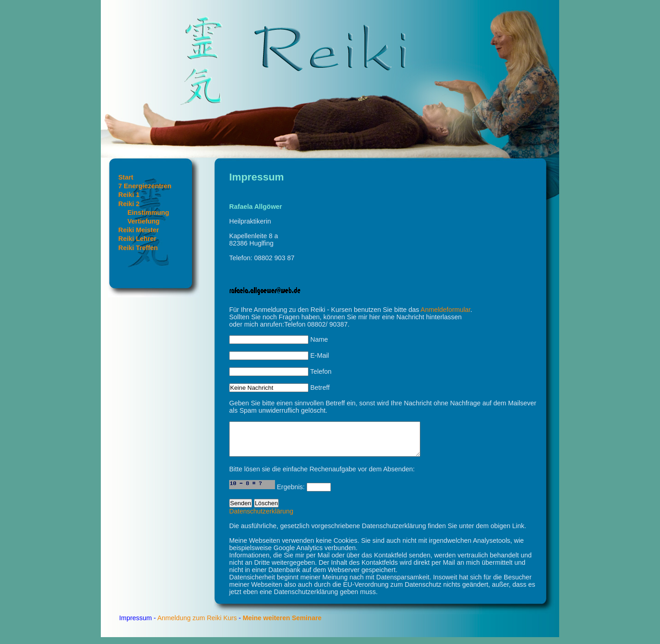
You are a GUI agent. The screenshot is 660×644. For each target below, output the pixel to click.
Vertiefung (143, 221)
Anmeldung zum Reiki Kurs (197, 625)
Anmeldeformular (446, 310)
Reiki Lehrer (137, 239)
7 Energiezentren (145, 186)
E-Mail (279, 355)
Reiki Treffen (138, 248)
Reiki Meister (139, 230)
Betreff (279, 387)
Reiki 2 (129, 204)
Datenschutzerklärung (261, 518)
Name (278, 339)
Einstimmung (148, 213)
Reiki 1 (129, 195)
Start (126, 177)
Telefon (280, 371)
